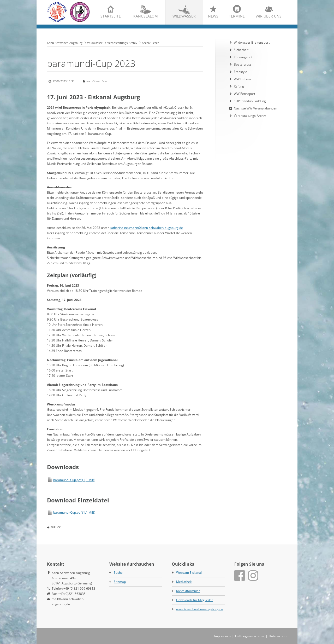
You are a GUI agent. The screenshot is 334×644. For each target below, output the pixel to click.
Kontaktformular (188, 591)
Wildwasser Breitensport (252, 42)
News (213, 16)
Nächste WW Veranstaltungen (255, 108)
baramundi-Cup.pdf (74, 480)
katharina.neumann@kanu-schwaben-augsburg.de (146, 228)
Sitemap (120, 582)
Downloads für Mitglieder (195, 600)
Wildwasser (184, 16)
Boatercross (243, 64)
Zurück (56, 527)
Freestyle (240, 72)
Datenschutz (278, 636)
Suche (118, 573)
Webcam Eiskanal (189, 573)
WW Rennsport (244, 94)
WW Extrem (242, 79)
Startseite (111, 16)
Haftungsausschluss (250, 636)
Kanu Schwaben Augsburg (65, 43)
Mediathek (184, 582)
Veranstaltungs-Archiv (122, 43)
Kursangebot (243, 57)
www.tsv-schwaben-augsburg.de (200, 609)
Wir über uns (269, 16)
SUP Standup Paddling (250, 101)
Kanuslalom (146, 16)
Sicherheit (241, 50)
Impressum (222, 636)
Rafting (239, 86)
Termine (237, 16)
